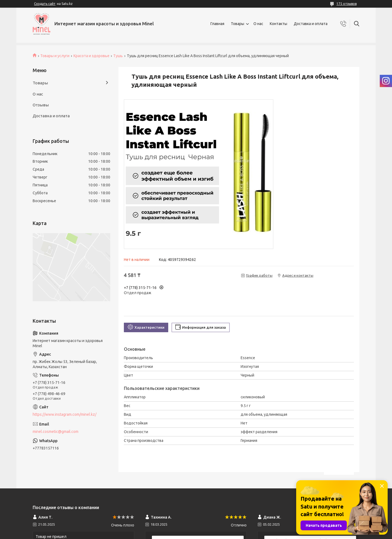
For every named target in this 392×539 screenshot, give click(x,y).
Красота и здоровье (91, 56)
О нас (258, 24)
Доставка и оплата (311, 24)
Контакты (278, 24)
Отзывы (41, 105)
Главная (217, 24)
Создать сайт (45, 4)
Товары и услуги (55, 56)
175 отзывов (347, 4)
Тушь (118, 56)
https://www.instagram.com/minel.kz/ (65, 414)
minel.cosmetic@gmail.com (56, 432)
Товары (238, 24)
